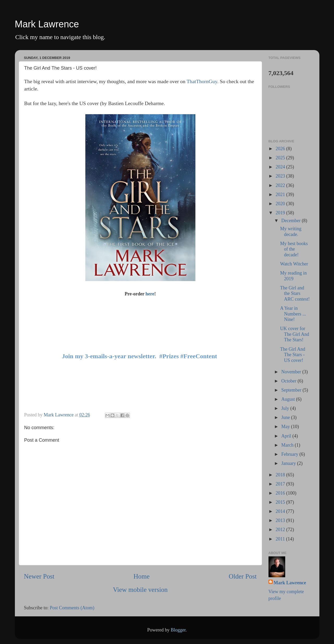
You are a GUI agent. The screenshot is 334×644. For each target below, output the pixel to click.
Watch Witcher (294, 264)
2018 (281, 475)
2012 (281, 530)
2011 (281, 539)
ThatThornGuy (202, 81)
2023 (281, 176)
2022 (281, 185)
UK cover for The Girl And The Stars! (294, 334)
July (286, 408)
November (292, 372)
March (288, 445)
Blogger (178, 630)
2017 (281, 484)
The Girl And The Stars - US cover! (293, 355)
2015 (281, 502)
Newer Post (39, 576)
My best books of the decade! (294, 249)
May (286, 427)
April (287, 436)
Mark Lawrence (47, 24)
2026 (281, 149)
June (286, 417)
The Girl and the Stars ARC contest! (295, 293)
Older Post (243, 576)
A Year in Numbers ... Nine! (293, 314)
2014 (281, 511)
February (290, 454)
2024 (281, 167)
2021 (281, 195)
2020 (281, 204)
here (150, 294)
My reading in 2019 (293, 276)
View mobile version (140, 590)
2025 (281, 158)
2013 (281, 520)
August (289, 399)
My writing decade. (291, 232)
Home (142, 576)
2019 (281, 213)
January (289, 463)
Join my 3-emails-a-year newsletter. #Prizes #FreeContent (139, 356)
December (291, 221)
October (289, 381)
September (292, 390)
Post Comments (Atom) (72, 608)
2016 (281, 493)
